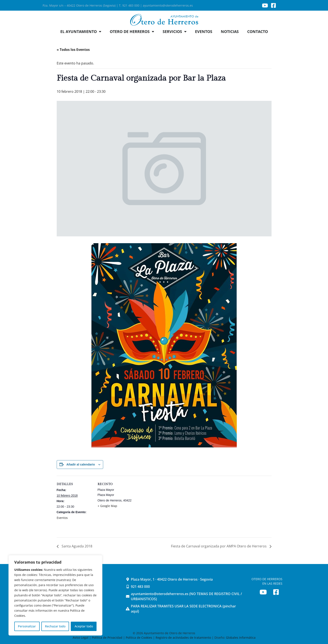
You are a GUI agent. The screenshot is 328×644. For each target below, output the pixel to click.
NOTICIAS (230, 31)
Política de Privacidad (107, 638)
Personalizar (27, 626)
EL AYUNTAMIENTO (81, 31)
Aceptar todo (84, 626)
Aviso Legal (81, 638)
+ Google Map (107, 506)
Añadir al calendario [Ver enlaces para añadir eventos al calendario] (81, 464)
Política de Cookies (139, 638)
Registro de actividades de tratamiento (183, 638)
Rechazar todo (55, 626)
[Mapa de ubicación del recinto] (161, 505)
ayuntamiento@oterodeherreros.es (168, 5)
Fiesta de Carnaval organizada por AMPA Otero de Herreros (219, 546)
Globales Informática (241, 638)
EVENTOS (204, 31)
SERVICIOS (175, 31)
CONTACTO (258, 31)
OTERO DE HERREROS (132, 31)
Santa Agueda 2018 (77, 546)
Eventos (62, 518)
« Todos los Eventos (73, 50)
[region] (55, 595)
